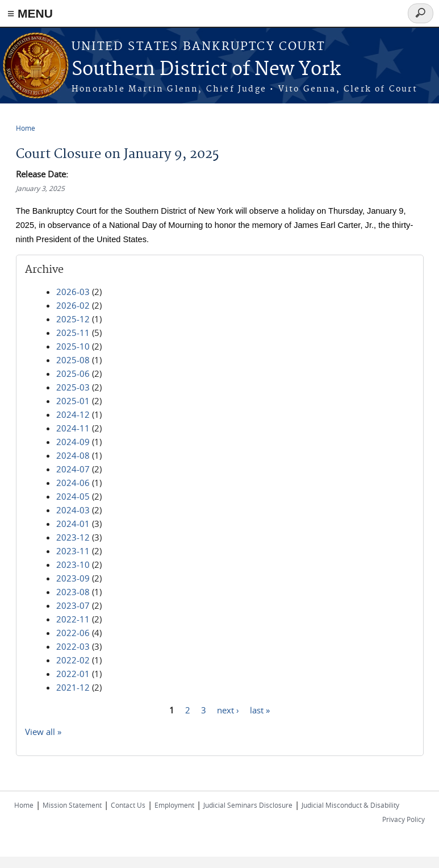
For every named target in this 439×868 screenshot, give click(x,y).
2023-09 (73, 578)
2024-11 (73, 428)
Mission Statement (72, 805)
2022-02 (73, 660)
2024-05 (73, 496)
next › (228, 709)
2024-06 (73, 483)
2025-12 (73, 319)
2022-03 (73, 646)
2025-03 (73, 387)
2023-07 (73, 605)
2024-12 (73, 414)
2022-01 (73, 674)
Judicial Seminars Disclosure (248, 805)
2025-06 (73, 373)
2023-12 (73, 537)
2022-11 (73, 619)
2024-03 (73, 510)
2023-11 (73, 551)
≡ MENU (30, 13)
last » (260, 709)
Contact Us (128, 805)
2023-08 (73, 592)
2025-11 (73, 333)
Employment (174, 805)
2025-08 (73, 360)
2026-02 (73, 305)
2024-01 (73, 524)
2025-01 (73, 401)
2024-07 (73, 469)
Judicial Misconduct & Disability (350, 805)
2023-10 (73, 564)
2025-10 (73, 346)
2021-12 (73, 687)
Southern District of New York (206, 70)
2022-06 (73, 633)
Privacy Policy (404, 819)
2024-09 (73, 442)
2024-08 (73, 455)
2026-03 (73, 292)
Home (26, 128)
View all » (43, 732)
